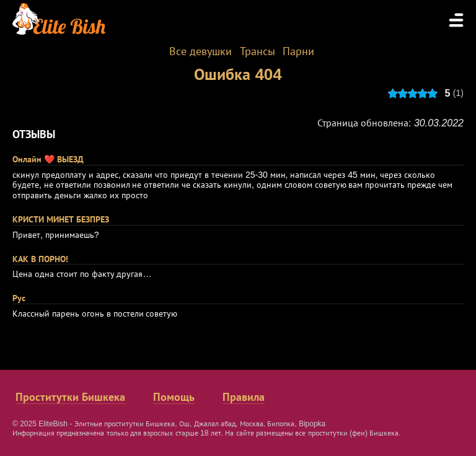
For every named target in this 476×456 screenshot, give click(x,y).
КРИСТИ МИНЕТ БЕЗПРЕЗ (61, 219)
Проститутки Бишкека (70, 397)
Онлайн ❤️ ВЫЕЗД (48, 159)
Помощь (174, 397)
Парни (298, 51)
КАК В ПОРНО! (40, 259)
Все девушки (201, 51)
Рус (19, 298)
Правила (244, 397)
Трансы (258, 51)
